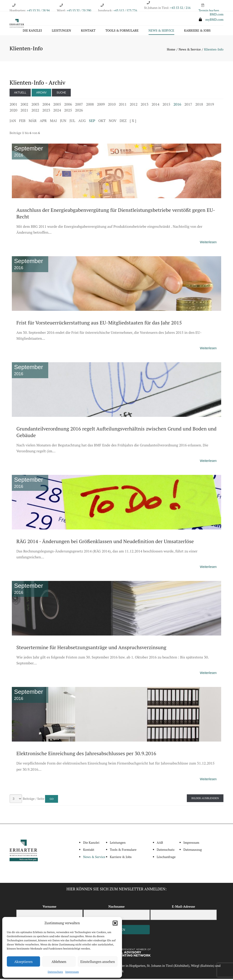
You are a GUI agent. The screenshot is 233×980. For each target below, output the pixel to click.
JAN (13, 122)
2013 (144, 105)
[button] (115, 923)
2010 (112, 105)
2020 (13, 111)
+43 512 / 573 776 (125, 10)
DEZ (123, 122)
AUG (82, 122)
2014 (155, 105)
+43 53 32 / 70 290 (79, 10)
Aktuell (20, 94)
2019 (210, 105)
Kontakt (88, 31)
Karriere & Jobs (197, 31)
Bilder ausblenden (205, 799)
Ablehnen (59, 962)
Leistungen (62, 31)
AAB (160, 844)
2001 (13, 105)
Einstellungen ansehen (98, 962)
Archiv (41, 94)
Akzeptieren (24, 962)
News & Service (161, 31)
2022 (35, 111)
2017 (188, 105)
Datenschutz (55, 972)
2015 (166, 105)
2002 (24, 105)
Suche (61, 94)
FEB (22, 122)
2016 (177, 105)
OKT (102, 122)
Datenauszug (193, 851)
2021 (24, 111)
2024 (57, 111)
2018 (199, 105)
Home (171, 50)
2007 (79, 105)
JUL (72, 122)
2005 (57, 105)
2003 (35, 105)
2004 (46, 105)
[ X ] (133, 122)
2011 (123, 105)
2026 (79, 111)
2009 (101, 105)
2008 (90, 105)
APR (43, 122)
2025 (68, 111)
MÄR (33, 122)
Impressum (72, 972)
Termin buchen (209, 10)
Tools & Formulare (122, 31)
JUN (63, 122)
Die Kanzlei (32, 31)
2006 (68, 105)
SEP (92, 122)
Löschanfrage (166, 858)
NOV (113, 122)
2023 (46, 111)
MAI (53, 122)
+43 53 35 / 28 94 (38, 10)
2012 (134, 105)
